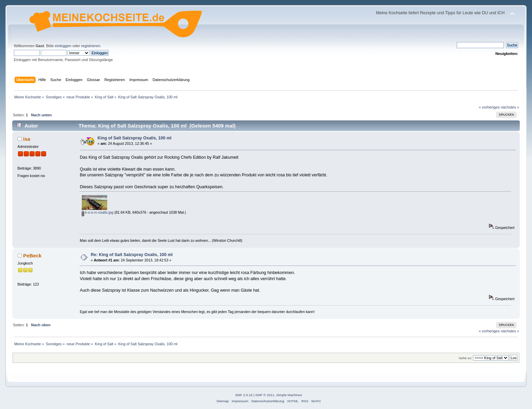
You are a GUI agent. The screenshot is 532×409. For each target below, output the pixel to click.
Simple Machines (289, 395)
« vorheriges (489, 107)
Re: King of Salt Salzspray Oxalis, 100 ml (132, 255)
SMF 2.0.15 (244, 395)
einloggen (63, 46)
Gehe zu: (465, 358)
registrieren (91, 46)
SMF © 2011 (265, 395)
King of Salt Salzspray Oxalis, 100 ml (135, 138)
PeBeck (32, 256)
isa (27, 139)
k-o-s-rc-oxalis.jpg (98, 212)
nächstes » (510, 107)
